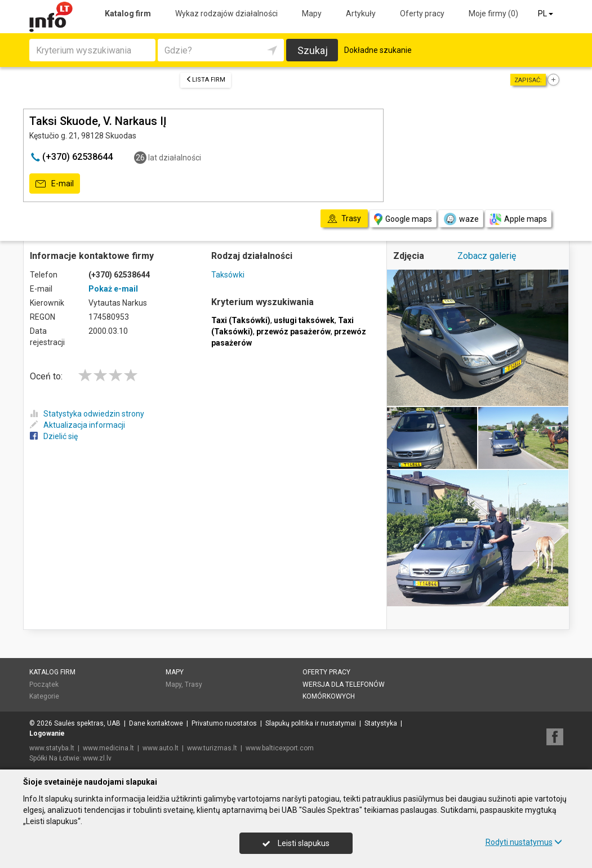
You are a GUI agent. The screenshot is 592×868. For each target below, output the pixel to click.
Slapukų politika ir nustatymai (311, 723)
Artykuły (361, 14)
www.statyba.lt (52, 748)
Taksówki (228, 275)
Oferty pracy (422, 14)
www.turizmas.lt (212, 748)
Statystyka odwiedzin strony (87, 414)
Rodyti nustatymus (524, 842)
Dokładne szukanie (378, 50)
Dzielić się (54, 436)
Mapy (312, 14)
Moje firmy (493, 14)
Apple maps (518, 219)
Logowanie (47, 733)
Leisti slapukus (296, 843)
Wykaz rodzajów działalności (226, 14)
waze (461, 219)
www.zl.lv (97, 758)
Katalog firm (128, 14)
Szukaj (313, 50)
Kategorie (44, 696)
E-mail (55, 184)
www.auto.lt (161, 748)
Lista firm (206, 80)
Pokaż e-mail (113, 289)
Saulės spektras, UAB (87, 723)
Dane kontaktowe (156, 723)
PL (546, 14)
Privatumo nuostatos (224, 723)
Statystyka (381, 723)
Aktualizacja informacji (77, 425)
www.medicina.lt (108, 748)
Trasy (193, 684)
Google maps (403, 219)
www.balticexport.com (280, 748)
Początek (44, 684)
